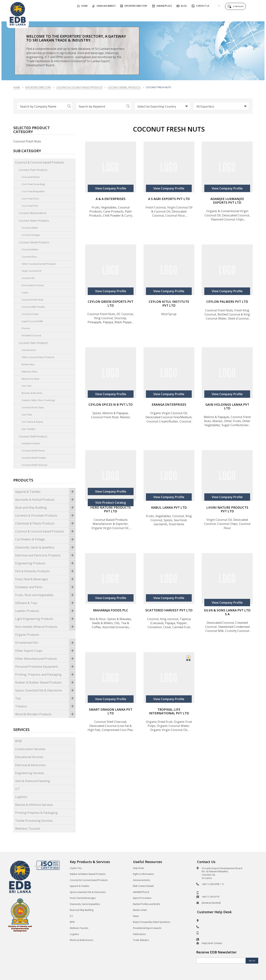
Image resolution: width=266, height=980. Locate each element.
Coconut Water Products (34, 221)
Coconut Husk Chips (33, 407)
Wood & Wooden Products (45, 714)
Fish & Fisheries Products (45, 571)
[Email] (221, 961)
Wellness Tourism (28, 829)
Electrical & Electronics (30, 765)
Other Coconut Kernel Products (39, 264)
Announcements (141, 880)
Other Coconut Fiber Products (38, 357)
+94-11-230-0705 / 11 (213, 884)
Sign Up (252, 961)
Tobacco (45, 706)
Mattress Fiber (30, 372)
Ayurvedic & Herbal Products (45, 500)
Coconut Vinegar (31, 235)
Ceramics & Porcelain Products (45, 515)
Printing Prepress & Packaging (36, 813)
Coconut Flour (29, 257)
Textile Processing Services (34, 821)
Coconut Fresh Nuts (33, 300)
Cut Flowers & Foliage (45, 539)
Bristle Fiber (28, 364)
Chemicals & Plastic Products (45, 523)
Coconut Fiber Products (33, 343)
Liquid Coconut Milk (32, 321)
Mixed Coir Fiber (31, 379)
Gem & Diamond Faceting (33, 781)
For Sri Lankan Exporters (191, 15)
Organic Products (27, 635)
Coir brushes (29, 350)
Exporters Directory (38, 87)
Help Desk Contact (212, 943)
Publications (139, 934)
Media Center (140, 910)
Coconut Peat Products (33, 170)
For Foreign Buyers (151, 15)
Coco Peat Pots (30, 206)
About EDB (226, 15)
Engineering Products (45, 563)
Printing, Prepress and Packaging (45, 674)
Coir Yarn (27, 386)
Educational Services (29, 757)
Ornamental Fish (45, 643)
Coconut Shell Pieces (33, 451)
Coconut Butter (30, 249)
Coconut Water (30, 228)
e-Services (239, 6)
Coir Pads (27, 415)
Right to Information (143, 874)
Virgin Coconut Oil (31, 271)
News (136, 916)
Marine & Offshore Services (34, 805)
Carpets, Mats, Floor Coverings (38, 400)
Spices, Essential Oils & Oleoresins (45, 690)
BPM (18, 741)
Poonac (26, 328)
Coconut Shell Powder (34, 458)
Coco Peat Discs (30, 199)
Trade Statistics (141, 940)
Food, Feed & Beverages (45, 579)
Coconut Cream (30, 314)
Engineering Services (30, 773)
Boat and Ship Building (45, 508)
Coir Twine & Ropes (32, 422)
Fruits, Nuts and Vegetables (45, 595)
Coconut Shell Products (33, 436)
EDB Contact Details (143, 886)
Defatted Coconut (31, 335)
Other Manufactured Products (45, 659)
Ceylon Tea (76, 868)
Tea (45, 698)
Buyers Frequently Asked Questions (152, 922)
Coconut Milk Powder (33, 307)
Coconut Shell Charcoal (34, 465)
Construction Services (30, 749)
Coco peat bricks (31, 177)
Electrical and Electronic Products (45, 555)
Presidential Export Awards (147, 928)
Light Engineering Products (45, 619)
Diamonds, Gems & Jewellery (45, 547)
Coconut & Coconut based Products (79, 87)
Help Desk (138, 868)
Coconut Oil (28, 278)
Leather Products (45, 611)
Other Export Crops (45, 651)
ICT (18, 789)
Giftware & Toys (45, 603)
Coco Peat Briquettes (33, 191)
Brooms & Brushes (32, 393)
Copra (25, 292)
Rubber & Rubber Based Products (45, 682)
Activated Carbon (31, 443)
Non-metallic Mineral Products (45, 627)
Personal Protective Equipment (45, 667)
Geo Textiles (29, 429)
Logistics (21, 797)
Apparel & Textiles (45, 492)
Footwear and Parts (45, 587)
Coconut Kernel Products (124, 87)
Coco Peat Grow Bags (33, 184)
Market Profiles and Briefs (146, 904)
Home (17, 87)
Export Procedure (142, 898)
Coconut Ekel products (33, 213)
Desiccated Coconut (33, 285)
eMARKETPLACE (141, 892)
